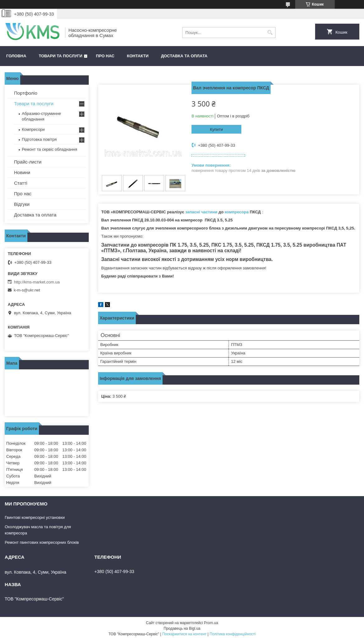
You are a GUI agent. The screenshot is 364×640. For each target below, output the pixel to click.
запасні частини (201, 212)
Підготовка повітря (39, 139)
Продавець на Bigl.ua (182, 628)
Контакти (138, 56)
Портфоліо (26, 93)
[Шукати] (270, 33)
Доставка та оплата (184, 56)
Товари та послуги (60, 56)
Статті (21, 183)
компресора (237, 212)
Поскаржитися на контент (184, 634)
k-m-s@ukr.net (27, 290)
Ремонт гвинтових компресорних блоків (42, 542)
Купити (216, 129)
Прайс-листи (28, 162)
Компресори (33, 129)
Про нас (105, 56)
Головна (16, 56)
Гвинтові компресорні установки (35, 517)
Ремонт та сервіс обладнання (50, 149)
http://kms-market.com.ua (37, 282)
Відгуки (22, 204)
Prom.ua (211, 623)
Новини (22, 172)
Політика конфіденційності (233, 634)
